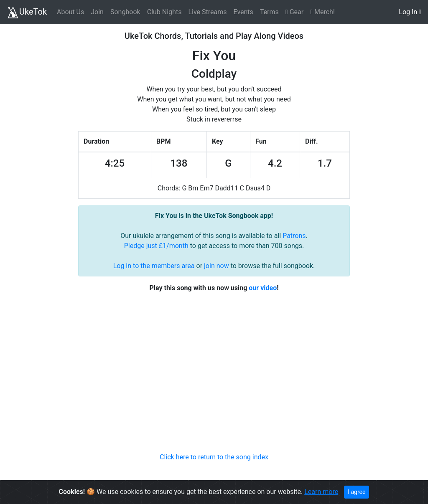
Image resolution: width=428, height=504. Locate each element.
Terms (269, 12)
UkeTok (27, 13)
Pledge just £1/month (156, 246)
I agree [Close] (357, 492)
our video (263, 288)
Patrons (294, 236)
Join (97, 12)
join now (217, 266)
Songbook (125, 12)
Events (243, 12)
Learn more (321, 492)
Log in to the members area (154, 266)
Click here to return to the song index (214, 457)
